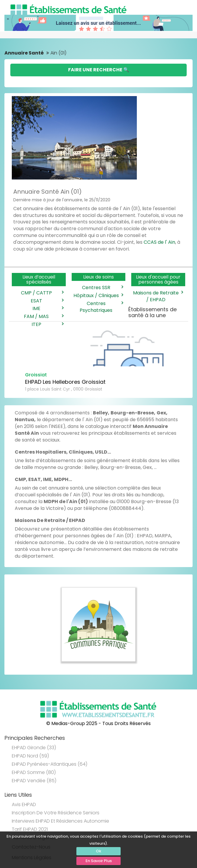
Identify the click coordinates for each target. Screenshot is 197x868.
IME (47, 309)
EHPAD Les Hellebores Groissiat (65, 382)
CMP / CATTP (42, 293)
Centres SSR (102, 288)
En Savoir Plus (99, 861)
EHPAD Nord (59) (30, 756)
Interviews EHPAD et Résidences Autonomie (60, 821)
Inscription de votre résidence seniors (56, 813)
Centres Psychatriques (101, 307)
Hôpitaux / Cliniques (98, 296)
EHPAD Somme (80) (34, 772)
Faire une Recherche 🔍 (99, 70)
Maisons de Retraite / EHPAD (157, 296)
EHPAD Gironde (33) (34, 748)
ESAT (47, 301)
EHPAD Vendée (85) (34, 781)
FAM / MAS (43, 317)
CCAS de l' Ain (159, 242)
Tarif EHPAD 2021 (30, 829)
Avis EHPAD (24, 804)
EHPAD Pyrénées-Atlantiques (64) (50, 764)
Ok (98, 851)
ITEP (47, 325)
